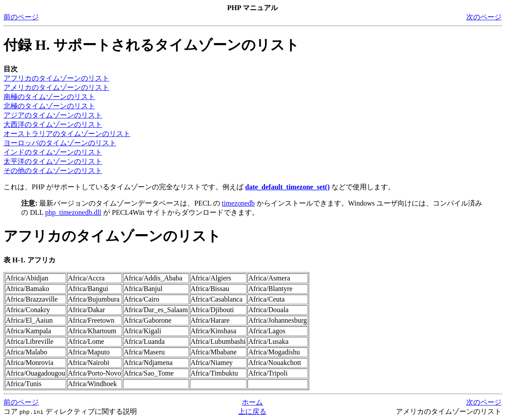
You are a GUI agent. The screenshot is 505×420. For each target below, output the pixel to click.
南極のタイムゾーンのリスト (49, 97)
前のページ (21, 17)
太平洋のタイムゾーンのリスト (53, 161)
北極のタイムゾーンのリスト (49, 106)
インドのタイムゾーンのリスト (53, 152)
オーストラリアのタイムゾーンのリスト (67, 134)
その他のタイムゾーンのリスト (53, 171)
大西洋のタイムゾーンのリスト (53, 124)
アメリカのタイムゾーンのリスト (56, 87)
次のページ (484, 17)
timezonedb (238, 203)
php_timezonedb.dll (74, 212)
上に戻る (252, 411)
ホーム (252, 402)
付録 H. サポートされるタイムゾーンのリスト (151, 45)
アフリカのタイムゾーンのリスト (56, 78)
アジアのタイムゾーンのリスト (53, 115)
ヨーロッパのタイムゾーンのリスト (60, 143)
